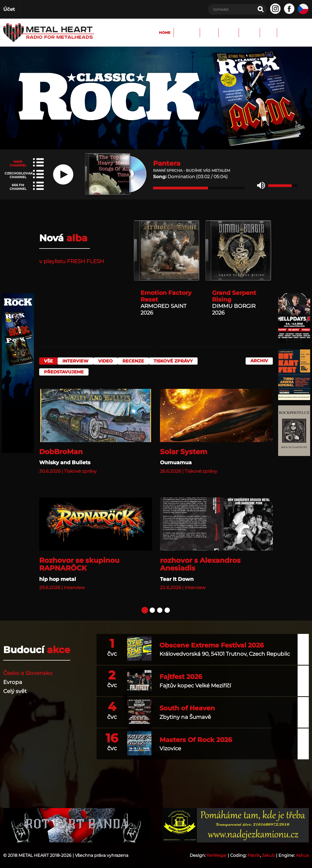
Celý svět (15, 688)
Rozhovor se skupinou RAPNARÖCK (79, 561)
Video (111, 361)
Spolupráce (290, 32)
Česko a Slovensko (28, 670)
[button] (261, 186)
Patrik (254, 852)
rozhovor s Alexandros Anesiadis (200, 561)
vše (48, 361)
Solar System (184, 448)
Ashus (302, 852)
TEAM (260, 32)
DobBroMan (61, 448)
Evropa (13, 679)
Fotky (184, 32)
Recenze (141, 361)
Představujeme (67, 370)
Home (129, 32)
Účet (9, 9)
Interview (78, 361)
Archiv (235, 32)
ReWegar (217, 852)
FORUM (209, 32)
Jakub (268, 852)
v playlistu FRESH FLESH (72, 261)
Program (156, 32)
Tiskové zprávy (184, 361)
